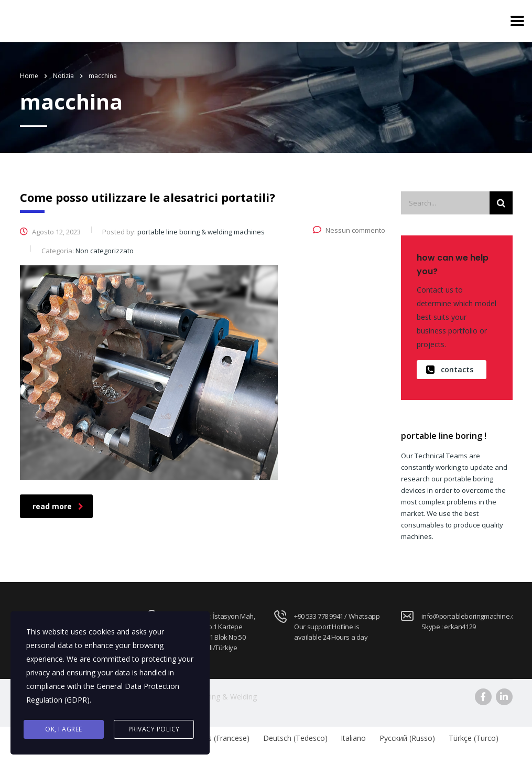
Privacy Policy (154, 729)
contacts (450, 370)
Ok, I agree (64, 729)
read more (58, 506)
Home (29, 76)
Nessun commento (349, 230)
